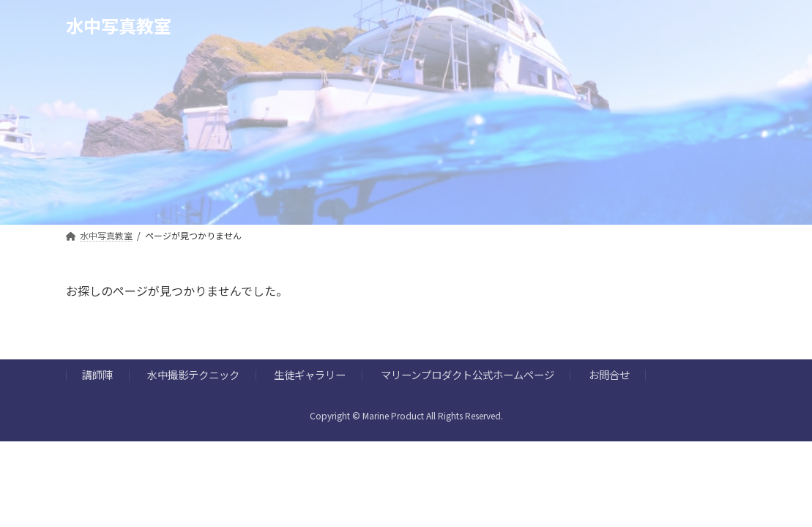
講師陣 (97, 375)
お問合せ (609, 375)
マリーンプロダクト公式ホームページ (468, 375)
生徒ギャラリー (310, 375)
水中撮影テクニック (193, 375)
